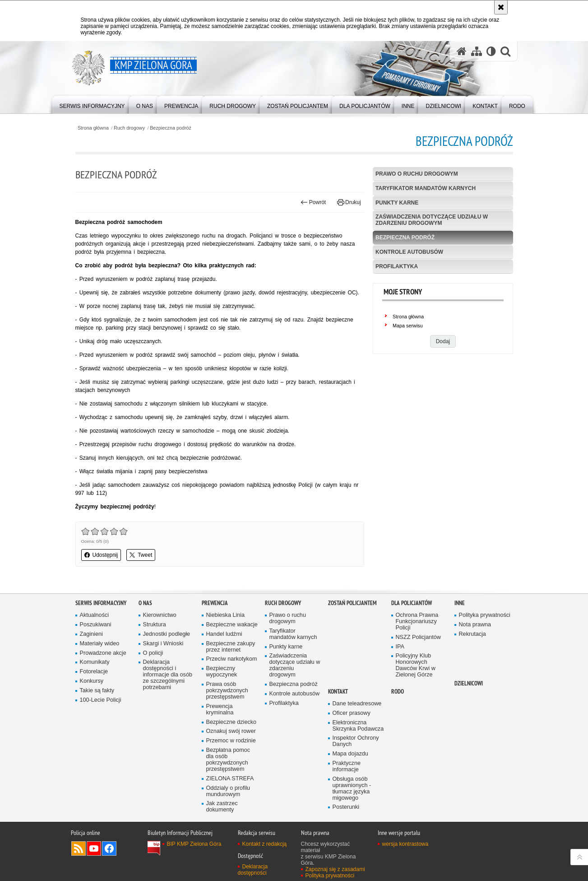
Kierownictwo (160, 615)
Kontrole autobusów (409, 252)
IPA (400, 647)
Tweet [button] (141, 555)
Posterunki (346, 807)
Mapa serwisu (408, 326)
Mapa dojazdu (350, 754)
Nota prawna (475, 625)
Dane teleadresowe (357, 704)
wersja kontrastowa (405, 844)
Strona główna (93, 128)
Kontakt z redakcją (265, 844)
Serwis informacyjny (101, 603)
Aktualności (95, 615)
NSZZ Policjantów (418, 637)
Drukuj (349, 202)
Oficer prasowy (352, 713)
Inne (460, 603)
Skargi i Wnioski (163, 644)
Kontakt (338, 692)
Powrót (313, 202)
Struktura (155, 625)
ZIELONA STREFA (230, 779)
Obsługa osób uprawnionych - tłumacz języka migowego (352, 789)
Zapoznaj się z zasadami (335, 869)
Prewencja (215, 603)
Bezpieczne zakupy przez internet (231, 647)
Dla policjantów (412, 603)
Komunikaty (95, 662)
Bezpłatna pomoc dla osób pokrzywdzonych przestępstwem (228, 760)
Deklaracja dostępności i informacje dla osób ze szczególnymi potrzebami (168, 675)
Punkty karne (397, 203)
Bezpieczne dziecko (231, 722)
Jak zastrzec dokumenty (222, 807)
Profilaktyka (397, 266)
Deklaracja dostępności (253, 870)
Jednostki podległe (167, 634)
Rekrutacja (472, 634)
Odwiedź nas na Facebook (109, 848)
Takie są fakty (97, 691)
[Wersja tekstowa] (491, 51)
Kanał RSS (79, 848)
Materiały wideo (100, 644)
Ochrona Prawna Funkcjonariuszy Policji (417, 622)
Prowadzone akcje (103, 653)
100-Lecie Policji (101, 700)
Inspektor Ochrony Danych (356, 741)
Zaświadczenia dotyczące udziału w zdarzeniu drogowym (432, 220)
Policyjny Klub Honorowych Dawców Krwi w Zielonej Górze (416, 665)
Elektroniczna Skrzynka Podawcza (358, 726)
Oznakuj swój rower (231, 731)
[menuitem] (92, 104)
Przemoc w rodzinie (231, 741)
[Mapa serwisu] (477, 51)
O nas (145, 603)
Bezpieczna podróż (171, 128)
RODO (398, 692)
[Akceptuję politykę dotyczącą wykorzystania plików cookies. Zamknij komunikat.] (501, 7)
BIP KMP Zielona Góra (194, 844)
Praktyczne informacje (347, 767)
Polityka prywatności (485, 615)
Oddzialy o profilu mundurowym (228, 791)
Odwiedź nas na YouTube (94, 848)
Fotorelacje (94, 672)
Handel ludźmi (224, 634)
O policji (153, 653)
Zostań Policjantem (352, 603)
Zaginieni (91, 634)
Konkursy (92, 681)
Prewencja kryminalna (220, 710)
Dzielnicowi (469, 683)
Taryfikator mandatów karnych (426, 188)
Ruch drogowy (129, 128)
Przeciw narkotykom (232, 659)
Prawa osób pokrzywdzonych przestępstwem (227, 691)
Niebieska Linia (226, 615)
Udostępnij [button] (101, 555)
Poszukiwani (96, 625)
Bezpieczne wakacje (232, 625)
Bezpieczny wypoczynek (222, 672)
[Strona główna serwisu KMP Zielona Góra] (462, 51)
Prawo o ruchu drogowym (417, 174)
